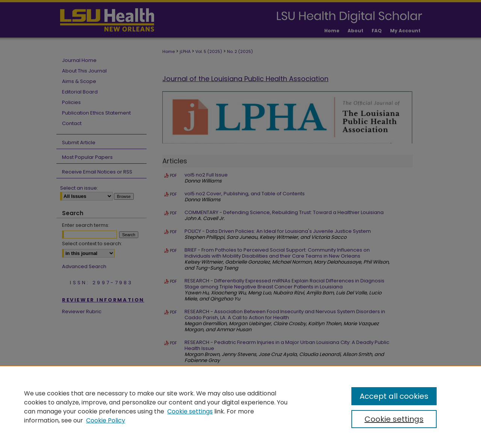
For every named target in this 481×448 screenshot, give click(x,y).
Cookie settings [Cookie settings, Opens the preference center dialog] (394, 419)
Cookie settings (190, 411)
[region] (240, 407)
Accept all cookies (394, 396)
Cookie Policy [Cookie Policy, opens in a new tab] (106, 420)
